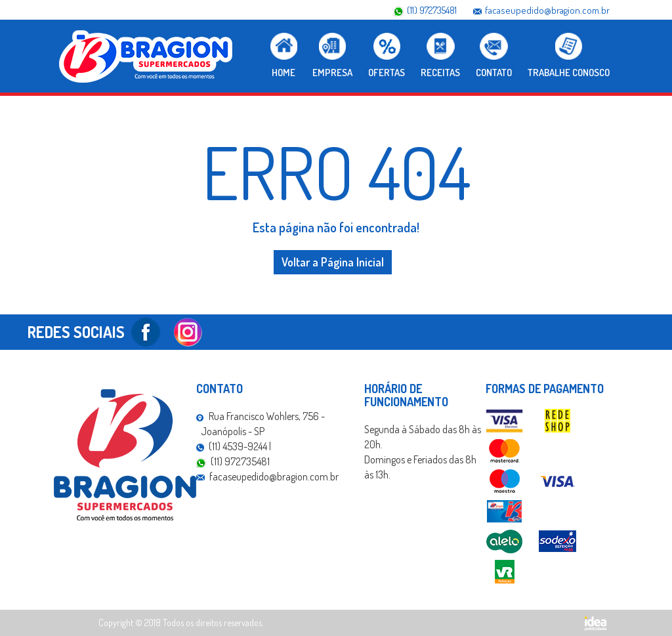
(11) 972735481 (432, 10)
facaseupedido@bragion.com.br (547, 10)
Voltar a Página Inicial (333, 262)
